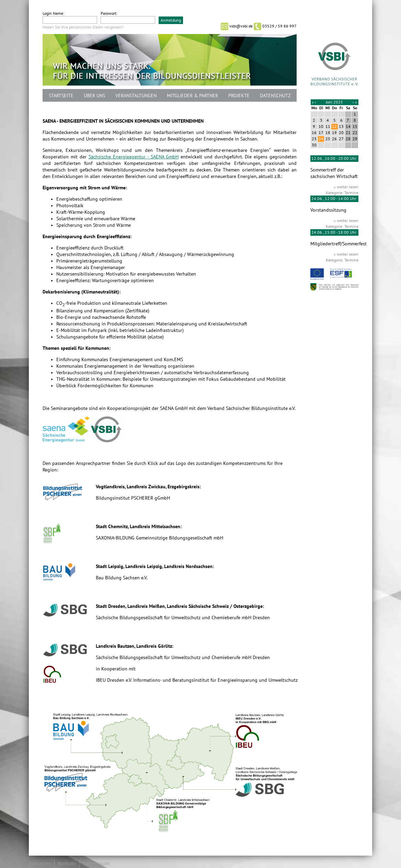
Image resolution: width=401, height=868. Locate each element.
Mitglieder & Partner (192, 96)
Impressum (96, 864)
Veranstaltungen (136, 96)
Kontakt (67, 864)
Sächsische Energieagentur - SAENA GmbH (134, 157)
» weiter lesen (346, 187)
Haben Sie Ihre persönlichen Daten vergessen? (83, 27)
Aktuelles (40, 864)
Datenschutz (275, 96)
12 (334, 126)
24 (321, 139)
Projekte (239, 96)
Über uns (94, 96)
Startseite (61, 96)
